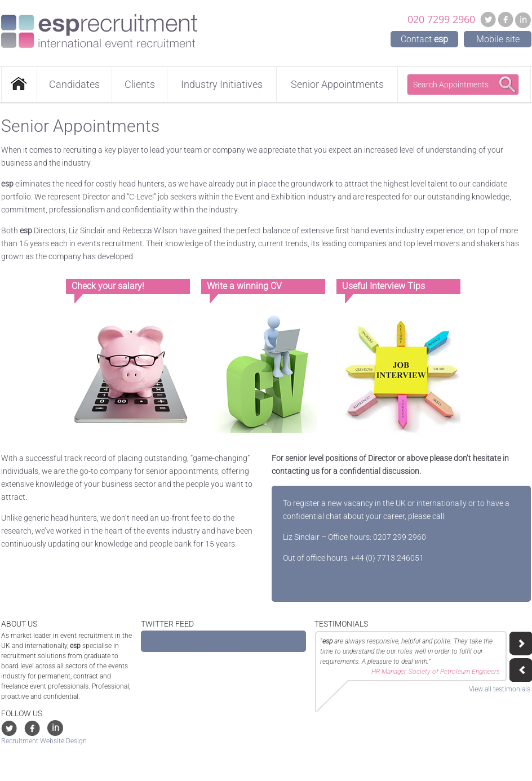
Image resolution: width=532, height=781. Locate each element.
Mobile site (498, 39)
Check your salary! (108, 286)
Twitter (488, 19)
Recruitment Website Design (44, 741)
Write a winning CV (244, 286)
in (523, 20)
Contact (424, 39)
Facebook (506, 19)
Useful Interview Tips (384, 286)
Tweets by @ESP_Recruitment (192, 641)
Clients (140, 84)
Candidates (74, 84)
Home (19, 85)
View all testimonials (500, 689)
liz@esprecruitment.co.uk (328, 579)
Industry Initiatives (222, 84)
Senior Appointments (337, 84)
